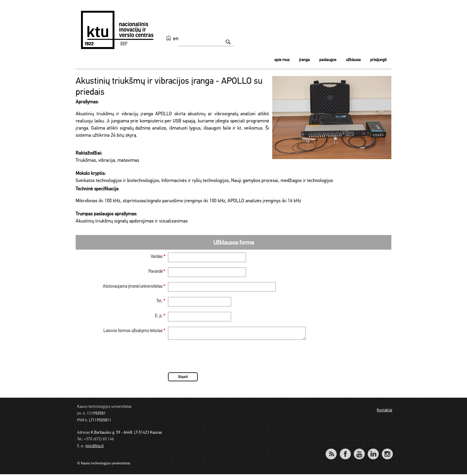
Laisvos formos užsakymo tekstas (134, 331)
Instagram (387, 452)
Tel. (161, 301)
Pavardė (157, 272)
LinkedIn (373, 452)
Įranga (304, 60)
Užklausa (353, 60)
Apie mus (282, 60)
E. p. (160, 316)
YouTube (359, 452)
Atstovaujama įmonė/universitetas (134, 287)
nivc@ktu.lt (95, 448)
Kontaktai (385, 412)
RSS (334, 452)
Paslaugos (328, 60)
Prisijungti (378, 60)
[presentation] (213, 359)
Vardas (158, 257)
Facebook (345, 452)
